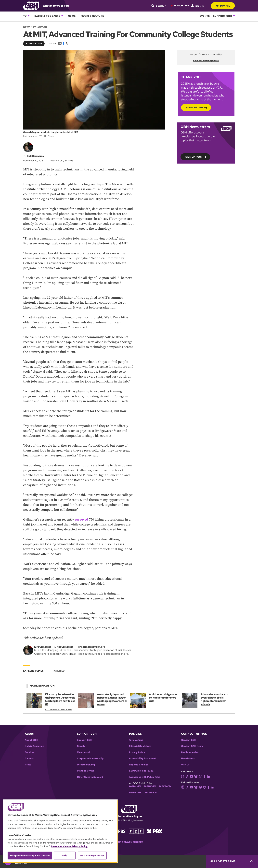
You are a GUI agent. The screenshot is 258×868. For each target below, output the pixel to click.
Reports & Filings (139, 765)
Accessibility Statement (142, 758)
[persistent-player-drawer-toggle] (232, 861)
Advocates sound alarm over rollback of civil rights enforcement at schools (214, 699)
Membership (84, 752)
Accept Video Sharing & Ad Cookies (30, 856)
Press (28, 765)
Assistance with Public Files (145, 777)
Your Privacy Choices (129, 842)
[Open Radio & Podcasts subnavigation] (62, 16)
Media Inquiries (190, 752)
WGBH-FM (135, 793)
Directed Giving (86, 765)
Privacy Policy (137, 752)
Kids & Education (34, 746)
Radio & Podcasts (47, 16)
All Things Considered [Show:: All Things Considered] (58, 710)
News (72, 16)
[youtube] (192, 776)
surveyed (81, 520)
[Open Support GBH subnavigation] (234, 16)
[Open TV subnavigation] (29, 16)
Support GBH (223, 16)
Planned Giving (86, 771)
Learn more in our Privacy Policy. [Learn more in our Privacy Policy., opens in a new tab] (70, 846)
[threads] (201, 776)
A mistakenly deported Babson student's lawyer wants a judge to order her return (112, 699)
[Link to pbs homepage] (119, 831)
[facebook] (205, 776)
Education (40, 27)
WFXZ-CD (165, 786)
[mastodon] (201, 787)
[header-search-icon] (159, 6)
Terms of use (136, 740)
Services (30, 752)
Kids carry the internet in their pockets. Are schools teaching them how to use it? (60, 699)
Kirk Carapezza (35, 156)
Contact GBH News (192, 746)
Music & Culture (92, 16)
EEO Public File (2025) (142, 771)
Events (205, 16)
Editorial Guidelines (140, 746)
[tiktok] (188, 776)
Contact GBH (189, 740)
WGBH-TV (135, 786)
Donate (223, 6)
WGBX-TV (150, 786)
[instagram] (183, 776)
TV (25, 16)
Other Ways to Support (90, 777)
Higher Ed (58, 671)
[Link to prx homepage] (155, 831)
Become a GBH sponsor (206, 60)
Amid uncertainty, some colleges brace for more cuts (163, 698)
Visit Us (185, 765)
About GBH (31, 740)
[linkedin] (209, 776)
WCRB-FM (151, 793)
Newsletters (188, 758)
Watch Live (182, 6)
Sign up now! (194, 157)
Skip (65, 856)
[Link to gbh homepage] (31, 6)
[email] (94, 647)
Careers (29, 758)
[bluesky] (197, 776)
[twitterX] (66, 647)
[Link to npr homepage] (136, 831)
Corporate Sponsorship (90, 758)
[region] (60, 831)
